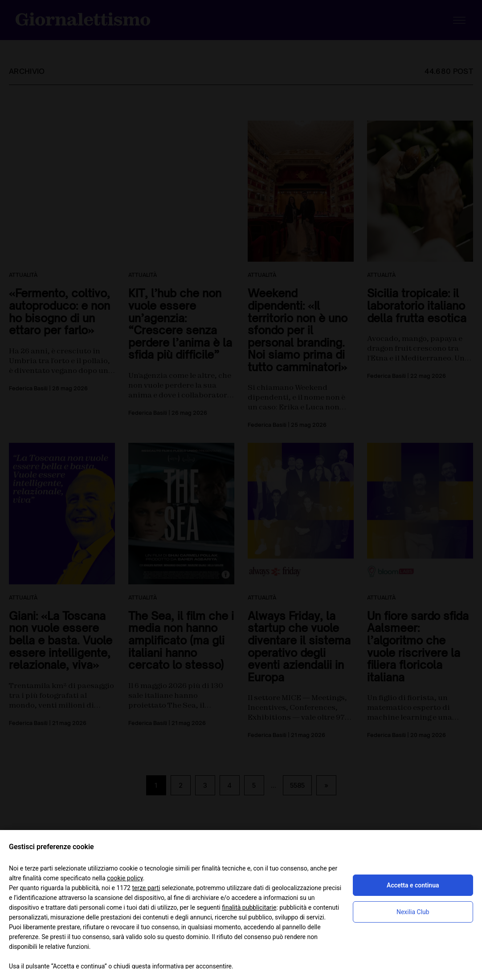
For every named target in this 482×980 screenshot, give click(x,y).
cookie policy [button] (125, 878)
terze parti (146, 888)
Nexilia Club (413, 912)
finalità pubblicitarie (249, 907)
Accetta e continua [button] (413, 885)
